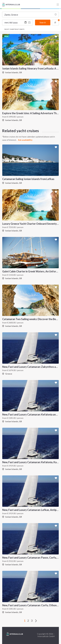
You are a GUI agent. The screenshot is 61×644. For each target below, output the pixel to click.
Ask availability (25, 140)
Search (43, 22)
